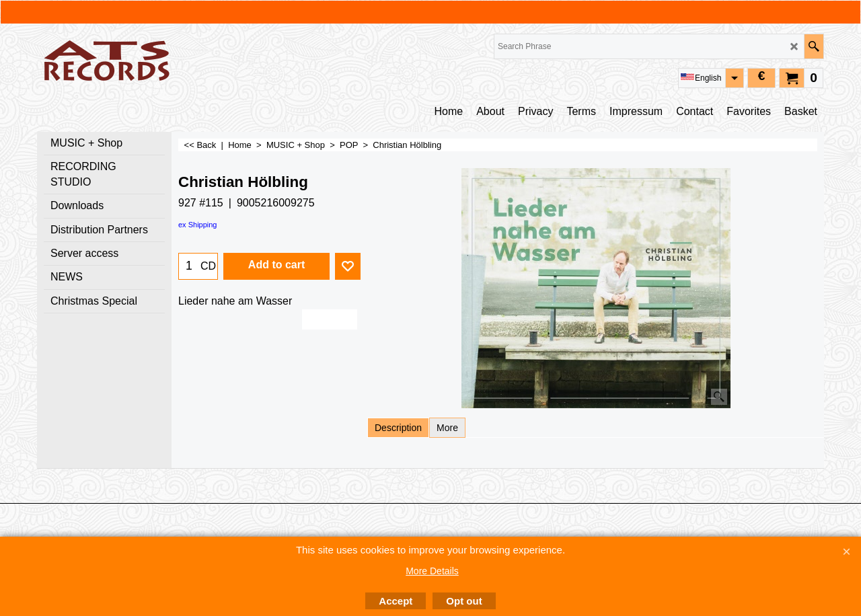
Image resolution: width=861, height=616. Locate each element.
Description (398, 428)
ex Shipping (198, 225)
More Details (432, 571)
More (447, 428)
